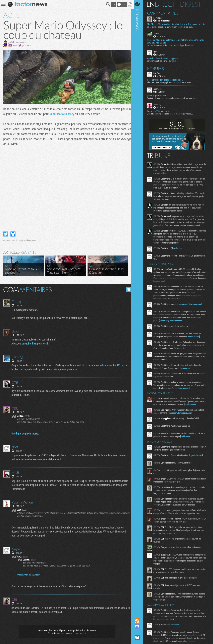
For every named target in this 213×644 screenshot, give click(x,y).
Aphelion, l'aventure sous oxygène (164, 58)
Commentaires (165, 13)
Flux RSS (139, 620)
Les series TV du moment (160, 111)
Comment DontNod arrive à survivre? (163, 61)
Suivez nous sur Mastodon (139, 632)
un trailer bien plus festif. (35, 343)
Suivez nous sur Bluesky (139, 637)
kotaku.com (179, 248)
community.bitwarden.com (192, 304)
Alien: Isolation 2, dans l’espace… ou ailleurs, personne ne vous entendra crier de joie (178, 41)
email (15, 45)
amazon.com (181, 569)
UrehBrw (159, 73)
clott (157, 52)
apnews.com (191, 388)
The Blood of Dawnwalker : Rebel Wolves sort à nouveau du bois (178, 24)
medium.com (196, 404)
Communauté (139, 306)
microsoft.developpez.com (182, 413)
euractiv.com (196, 336)
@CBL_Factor (27, 45)
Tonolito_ (159, 104)
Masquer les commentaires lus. (127, 289)
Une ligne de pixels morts (25, 433)
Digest (192, 4)
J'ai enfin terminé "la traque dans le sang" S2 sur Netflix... (172, 113)
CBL (13, 42)
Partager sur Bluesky (13, 233)
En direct (163, 4)
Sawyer (158, 33)
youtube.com (199, 455)
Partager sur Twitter (6, 233)
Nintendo (7, 240)
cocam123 (159, 89)
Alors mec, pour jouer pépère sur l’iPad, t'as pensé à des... (172, 82)
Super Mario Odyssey (62, 114)
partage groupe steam (159, 95)
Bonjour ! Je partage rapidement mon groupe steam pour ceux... (174, 98)
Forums (157, 68)
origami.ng (187, 368)
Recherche (107, 4)
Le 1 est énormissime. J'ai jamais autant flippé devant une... (173, 45)
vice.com (177, 624)
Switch (15, 240)
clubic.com (189, 436)
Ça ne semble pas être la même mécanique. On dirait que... (172, 27)
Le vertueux (160, 18)
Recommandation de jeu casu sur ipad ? (167, 80)
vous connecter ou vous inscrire (73, 633)
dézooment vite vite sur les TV (104, 365)
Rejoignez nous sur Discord (139, 626)
